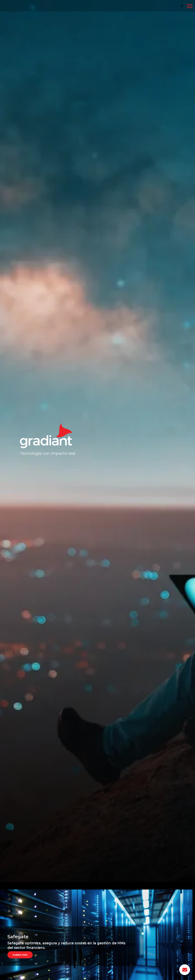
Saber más (20, 955)
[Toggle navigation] (190, 7)
